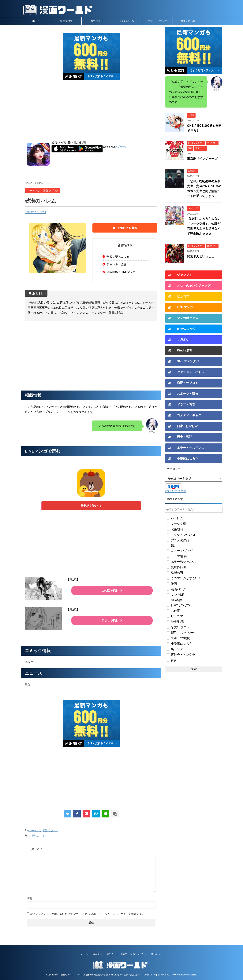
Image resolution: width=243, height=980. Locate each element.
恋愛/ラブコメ (50, 830)
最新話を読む (91, 506)
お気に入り (97, 21)
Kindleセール (127, 21)
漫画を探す (66, 21)
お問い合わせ (188, 21)
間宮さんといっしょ (201, 256)
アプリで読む (112, 620)
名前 (29, 898)
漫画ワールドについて (132, 954)
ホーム (36, 21)
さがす (96, 954)
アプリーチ (121, 147)
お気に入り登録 (36, 212)
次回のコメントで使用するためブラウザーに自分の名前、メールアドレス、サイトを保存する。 (87, 914)
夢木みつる (38, 836)
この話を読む (112, 591)
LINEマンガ (35, 830)
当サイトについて (158, 21)
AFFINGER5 (190, 975)
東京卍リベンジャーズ (202, 159)
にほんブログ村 (176, 491)
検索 (194, 669)
